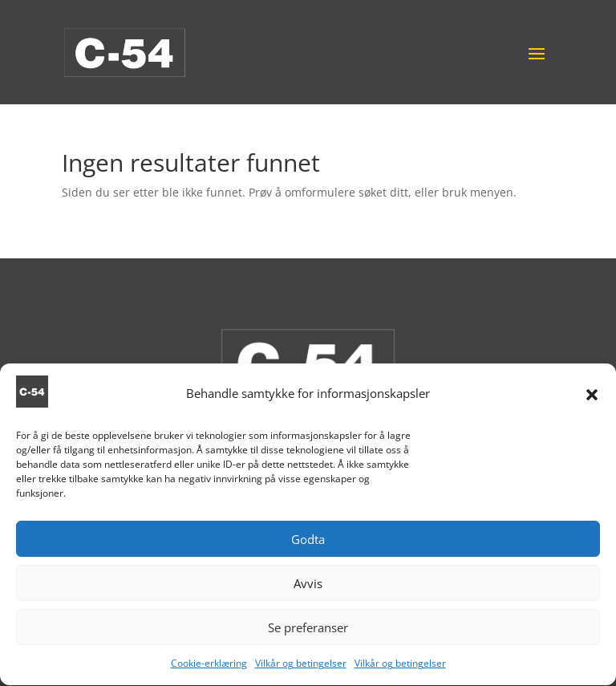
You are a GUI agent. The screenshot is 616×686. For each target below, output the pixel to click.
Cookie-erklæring (209, 667)
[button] (592, 397)
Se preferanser (308, 631)
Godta (308, 542)
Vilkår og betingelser (301, 667)
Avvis (308, 587)
